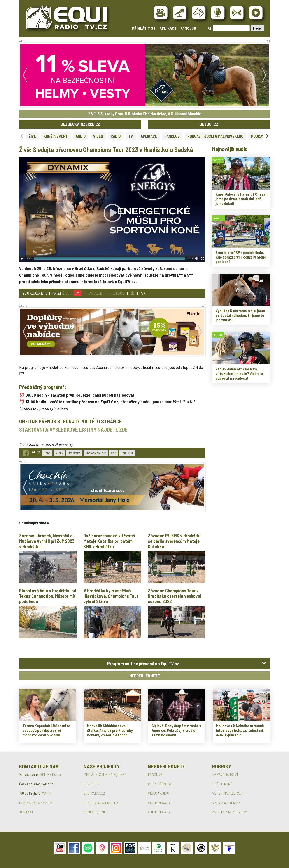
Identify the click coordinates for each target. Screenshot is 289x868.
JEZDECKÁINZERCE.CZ (80, 124)
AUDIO (81, 136)
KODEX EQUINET (96, 812)
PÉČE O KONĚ (222, 784)
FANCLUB (188, 28)
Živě (66, 293)
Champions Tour (96, 453)
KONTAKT (26, 812)
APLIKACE (168, 28)
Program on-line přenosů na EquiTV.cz (143, 664)
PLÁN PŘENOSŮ (160, 784)
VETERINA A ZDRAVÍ (227, 793)
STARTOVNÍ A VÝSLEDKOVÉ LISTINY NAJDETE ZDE (73, 429)
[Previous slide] (22, 136)
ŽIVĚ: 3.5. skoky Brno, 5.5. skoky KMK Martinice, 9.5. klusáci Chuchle (145, 114)
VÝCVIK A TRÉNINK (226, 803)
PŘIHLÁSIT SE (144, 28)
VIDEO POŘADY (159, 803)
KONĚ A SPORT (56, 136)
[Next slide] (267, 136)
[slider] (109, 259)
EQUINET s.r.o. (51, 774)
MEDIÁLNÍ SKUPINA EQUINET (105, 774)
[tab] (144, 664)
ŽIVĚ (32, 136)
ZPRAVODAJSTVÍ (225, 774)
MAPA (46, 793)
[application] (112, 209)
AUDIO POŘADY (159, 812)
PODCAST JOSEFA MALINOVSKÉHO (215, 136)
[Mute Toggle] (196, 259)
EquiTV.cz (127, 453)
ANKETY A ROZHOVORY (230, 812)
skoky (59, 453)
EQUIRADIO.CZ (94, 793)
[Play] (22, 259)
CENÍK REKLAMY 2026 (36, 803)
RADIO (116, 136)
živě (114, 453)
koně (47, 453)
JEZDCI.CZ (209, 124)
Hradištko (74, 453)
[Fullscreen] (202, 259)
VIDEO (98, 136)
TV (131, 136)
